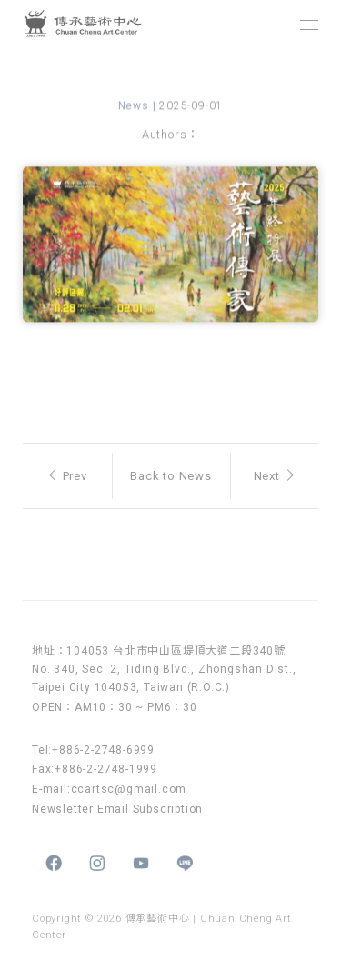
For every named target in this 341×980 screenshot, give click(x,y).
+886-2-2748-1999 (106, 769)
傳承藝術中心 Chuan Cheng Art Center (104, 25)
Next (274, 476)
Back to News (171, 476)
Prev (68, 476)
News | (139, 108)
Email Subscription (150, 809)
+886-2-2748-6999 (103, 750)
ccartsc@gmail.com (129, 789)
